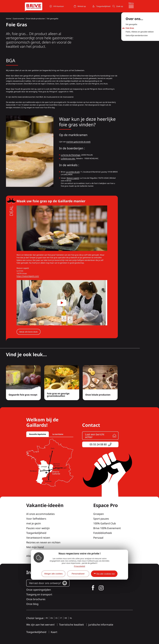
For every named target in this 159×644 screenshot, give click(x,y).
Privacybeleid (79, 566)
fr (47, 618)
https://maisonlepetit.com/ (28, 276)
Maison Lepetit (73, 178)
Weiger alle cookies (53, 574)
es (57, 618)
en (52, 618)
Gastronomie (18, 19)
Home (9, 19)
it (61, 618)
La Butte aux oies (68, 158)
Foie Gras (130, 28)
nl (71, 618)
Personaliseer (78, 574)
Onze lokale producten (35, 19)
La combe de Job (73, 172)
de (66, 618)
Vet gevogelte (53, 19)
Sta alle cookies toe (106, 574)
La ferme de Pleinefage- (71, 155)
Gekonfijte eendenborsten (137, 36)
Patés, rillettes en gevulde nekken (140, 32)
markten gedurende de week (78, 142)
